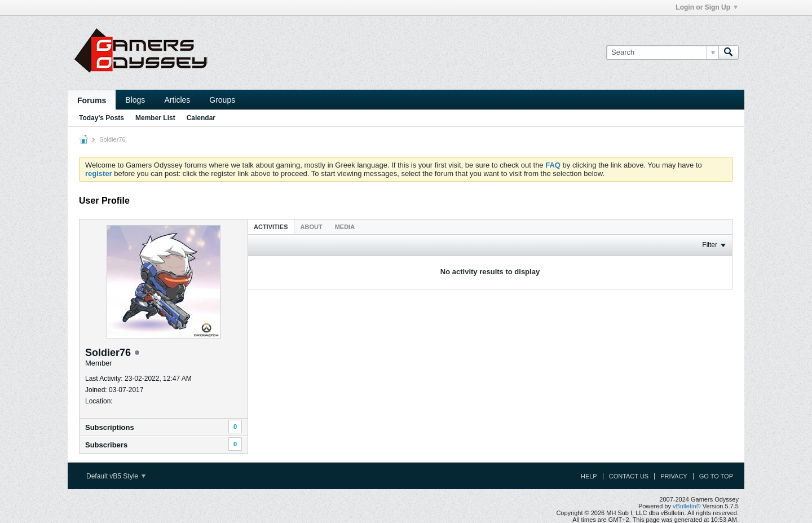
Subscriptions (110, 427)
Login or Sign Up (707, 7)
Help (589, 476)
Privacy (674, 476)
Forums (92, 100)
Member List (155, 118)
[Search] (662, 52)
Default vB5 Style (116, 476)
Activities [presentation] (271, 227)
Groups (222, 100)
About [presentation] (312, 227)
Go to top (716, 476)
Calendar (201, 118)
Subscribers (106, 445)
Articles (177, 100)
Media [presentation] (345, 227)
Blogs (135, 100)
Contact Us (629, 476)
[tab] (271, 227)
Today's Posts (101, 118)
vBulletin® (687, 506)
